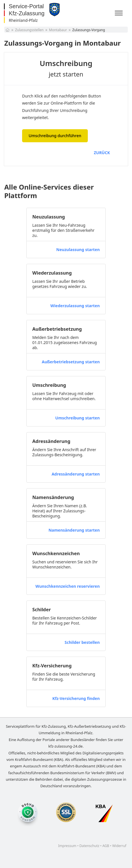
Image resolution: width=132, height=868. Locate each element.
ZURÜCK (102, 153)
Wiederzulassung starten (75, 306)
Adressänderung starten (76, 474)
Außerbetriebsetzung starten (71, 362)
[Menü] (120, 13)
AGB (106, 846)
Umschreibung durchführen (55, 136)
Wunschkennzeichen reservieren (68, 586)
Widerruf (119, 846)
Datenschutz (89, 846)
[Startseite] (8, 30)
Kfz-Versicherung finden (76, 698)
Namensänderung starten (74, 530)
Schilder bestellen (82, 642)
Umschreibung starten (77, 418)
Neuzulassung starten (78, 250)
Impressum (67, 846)
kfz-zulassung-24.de (66, 746)
